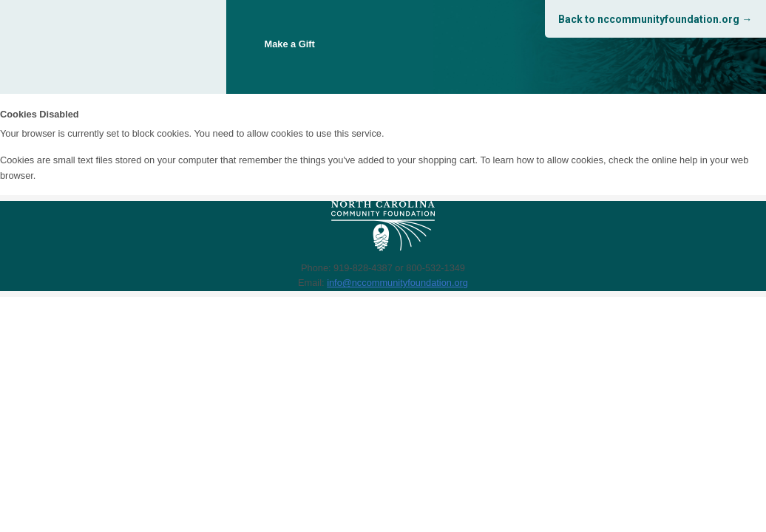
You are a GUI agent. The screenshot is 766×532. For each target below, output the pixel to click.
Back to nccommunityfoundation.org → (655, 19)
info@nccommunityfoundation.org (397, 283)
